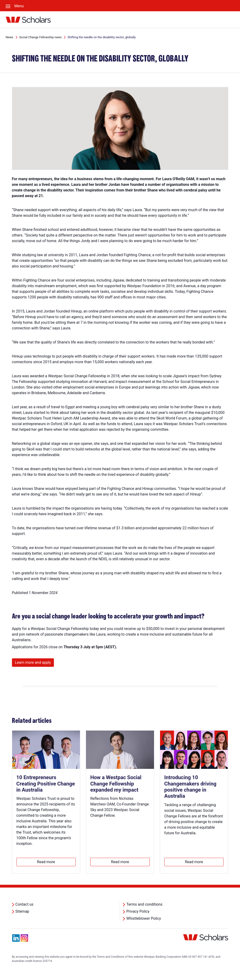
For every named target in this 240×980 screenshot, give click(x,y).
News (9, 37)
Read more (46, 862)
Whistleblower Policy (144, 918)
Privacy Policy (138, 911)
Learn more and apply (33, 662)
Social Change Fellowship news (40, 37)
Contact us (24, 904)
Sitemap (22, 911)
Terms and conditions (144, 904)
